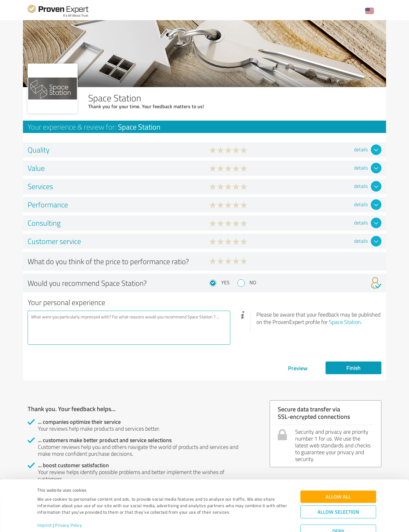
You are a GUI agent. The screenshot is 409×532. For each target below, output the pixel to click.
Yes (225, 282)
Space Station (345, 322)
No (253, 282)
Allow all (338, 474)
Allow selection (338, 490)
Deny (338, 509)
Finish (353, 368)
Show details (243, 520)
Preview (298, 368)
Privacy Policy (68, 503)
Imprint (45, 503)
